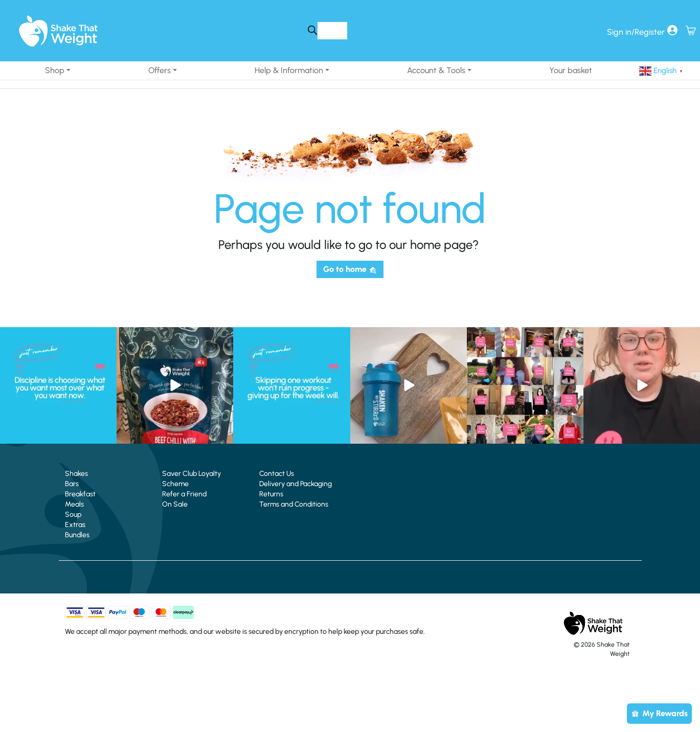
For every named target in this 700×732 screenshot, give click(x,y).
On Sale (175, 504)
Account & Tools (436, 70)
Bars (72, 484)
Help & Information (289, 70)
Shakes (76, 474)
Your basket (571, 70)
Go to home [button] (350, 269)
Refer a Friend (184, 494)
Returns (271, 494)
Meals (74, 504)
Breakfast (80, 494)
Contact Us (277, 474)
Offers (160, 70)
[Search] (312, 30)
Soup (73, 514)
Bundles (77, 535)
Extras (75, 525)
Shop (55, 70)
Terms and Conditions (294, 504)
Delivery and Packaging (296, 484)
